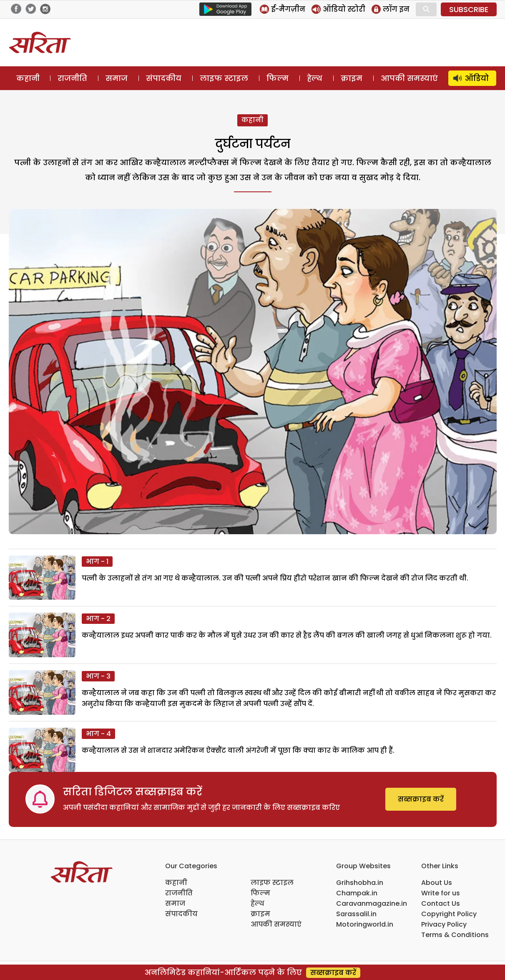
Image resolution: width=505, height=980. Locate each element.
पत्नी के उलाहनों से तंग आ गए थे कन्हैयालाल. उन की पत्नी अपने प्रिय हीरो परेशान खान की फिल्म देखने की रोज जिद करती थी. (275, 578)
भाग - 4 (98, 734)
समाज (117, 78)
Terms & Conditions (455, 935)
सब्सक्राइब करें (421, 799)
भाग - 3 (98, 676)
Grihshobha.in (360, 883)
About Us (437, 883)
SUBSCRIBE (469, 9)
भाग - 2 (98, 619)
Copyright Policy (449, 914)
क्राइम (352, 78)
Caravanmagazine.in (372, 903)
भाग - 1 (97, 562)
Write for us (441, 893)
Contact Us (441, 903)
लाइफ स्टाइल (224, 78)
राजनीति (72, 78)
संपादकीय (164, 78)
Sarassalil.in (356, 914)
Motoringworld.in (365, 924)
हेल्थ (315, 78)
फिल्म (278, 78)
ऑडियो (477, 78)
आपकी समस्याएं (409, 78)
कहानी (28, 78)
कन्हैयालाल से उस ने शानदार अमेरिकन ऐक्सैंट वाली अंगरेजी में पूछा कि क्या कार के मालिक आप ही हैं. (238, 750)
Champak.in (357, 893)
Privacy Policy (444, 924)
